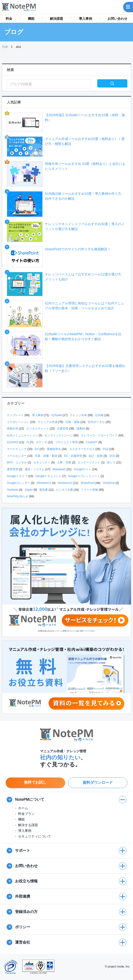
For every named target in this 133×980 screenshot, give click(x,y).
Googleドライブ (17, 476)
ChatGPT (92, 442)
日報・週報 (73, 422)
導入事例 (85, 19)
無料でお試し (35, 782)
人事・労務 (64, 462)
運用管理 (12, 469)
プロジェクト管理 (66, 442)
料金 (9, 19)
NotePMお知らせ (18, 496)
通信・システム (35, 469)
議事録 (81, 429)
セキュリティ (42, 462)
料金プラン (26, 814)
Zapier (29, 490)
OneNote (12, 490)
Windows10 (65, 483)
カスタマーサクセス (82, 449)
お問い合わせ (117, 19)
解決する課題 (28, 825)
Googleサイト (83, 469)
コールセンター (17, 456)
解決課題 (56, 19)
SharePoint (87, 483)
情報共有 (12, 429)
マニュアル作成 (48, 422)
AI (28, 442)
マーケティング (17, 449)
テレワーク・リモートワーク (99, 435)
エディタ (41, 442)
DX (37, 449)
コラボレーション (18, 422)
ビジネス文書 (64, 490)
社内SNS (13, 442)
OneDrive (109, 483)
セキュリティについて (35, 836)
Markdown (59, 469)
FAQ (105, 449)
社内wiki (56, 415)
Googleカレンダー (18, 483)
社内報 (99, 415)
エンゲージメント (89, 462)
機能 (31, 19)
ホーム (23, 808)
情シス (111, 462)
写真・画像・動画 (46, 456)
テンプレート (15, 415)
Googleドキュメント (48, 476)
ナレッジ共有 (78, 415)
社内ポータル (96, 422)
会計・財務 (96, 456)
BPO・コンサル (17, 462)
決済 (112, 456)
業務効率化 (54, 449)
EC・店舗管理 (73, 456)
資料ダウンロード (98, 783)
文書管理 (63, 429)
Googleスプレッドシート (84, 476)
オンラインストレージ (59, 435)
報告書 (44, 490)
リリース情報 (89, 490)
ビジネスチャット (38, 429)
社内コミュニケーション (22, 435)
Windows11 (44, 483)
